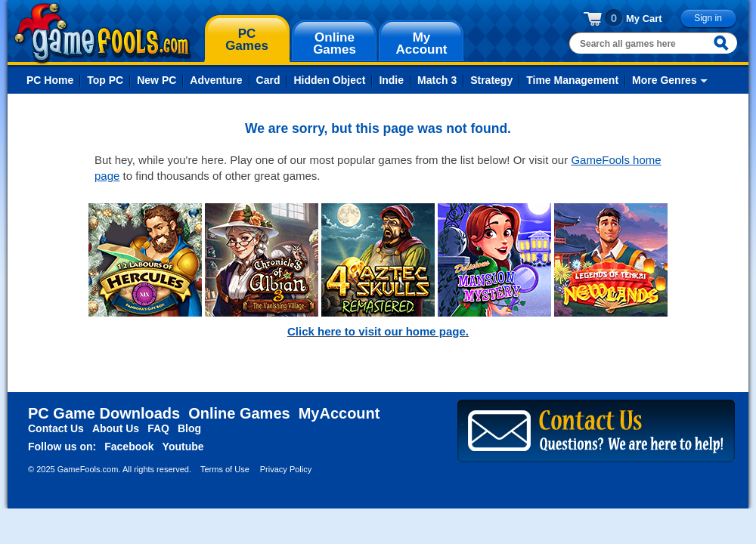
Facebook (129, 447)
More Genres (665, 80)
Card (268, 80)
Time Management (572, 80)
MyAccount (339, 413)
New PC (156, 80)
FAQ (158, 428)
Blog (189, 428)
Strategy (491, 80)
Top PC (105, 80)
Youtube (183, 447)
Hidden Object (329, 80)
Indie (391, 80)
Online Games (239, 413)
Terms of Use (225, 469)
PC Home (50, 80)
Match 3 (437, 80)
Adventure (216, 80)
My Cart (644, 19)
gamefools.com (102, 33)
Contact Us (56, 428)
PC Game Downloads (104, 413)
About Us (116, 428)
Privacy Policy (286, 469)
